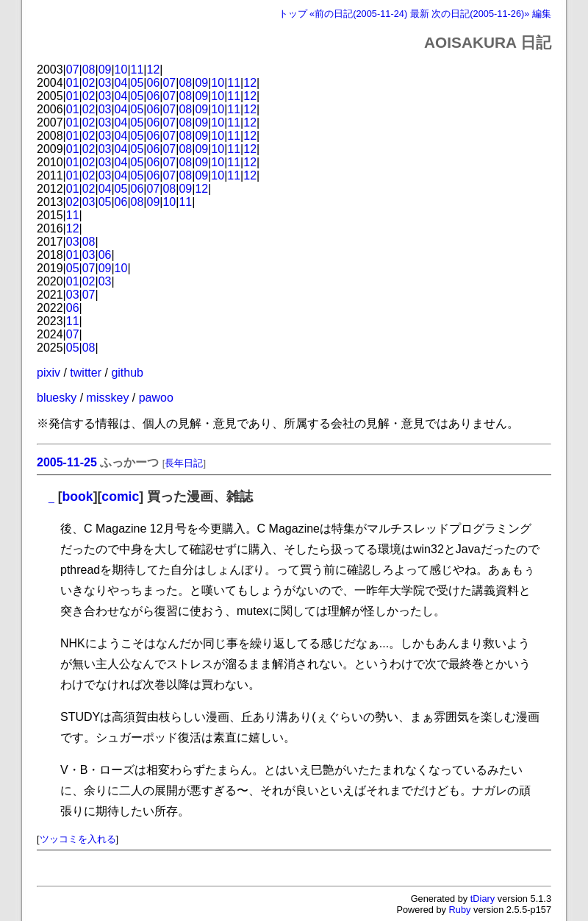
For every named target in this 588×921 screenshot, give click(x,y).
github (127, 373)
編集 (542, 14)
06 (154, 83)
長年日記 (184, 463)
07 (73, 70)
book (78, 497)
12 (154, 70)
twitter (86, 373)
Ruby (460, 910)
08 (89, 70)
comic (120, 497)
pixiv (49, 373)
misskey (108, 398)
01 (73, 83)
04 (121, 83)
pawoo (156, 398)
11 (137, 70)
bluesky (57, 398)
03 (105, 83)
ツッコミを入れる (78, 839)
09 (105, 70)
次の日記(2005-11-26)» (480, 14)
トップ (293, 14)
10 (121, 70)
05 (137, 83)
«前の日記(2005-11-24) (358, 14)
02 (89, 83)
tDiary (483, 899)
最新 (420, 14)
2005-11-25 (67, 462)
